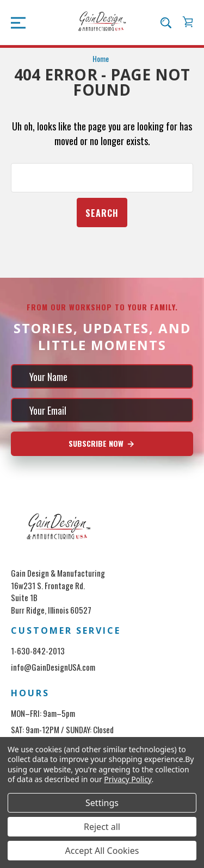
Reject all (102, 827)
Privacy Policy (128, 779)
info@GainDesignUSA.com (53, 667)
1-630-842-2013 (38, 651)
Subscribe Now (102, 444)
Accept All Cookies (102, 851)
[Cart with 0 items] (188, 22)
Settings (102, 803)
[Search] (166, 22)
